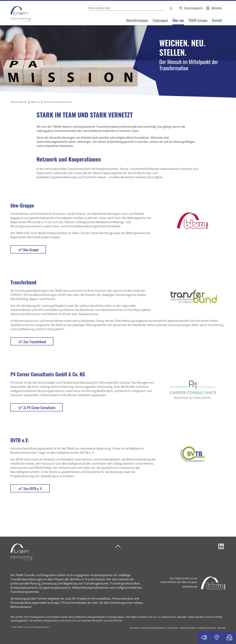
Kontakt (217, 20)
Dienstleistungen (137, 20)
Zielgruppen (160, 20)
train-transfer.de (18, 102)
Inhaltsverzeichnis (207, 628)
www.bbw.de (190, 586)
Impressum (173, 628)
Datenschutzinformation (153, 628)
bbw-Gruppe (31, 250)
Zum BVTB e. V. (33, 489)
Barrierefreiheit (188, 628)
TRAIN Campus (198, 20)
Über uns (178, 20)
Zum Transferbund (35, 342)
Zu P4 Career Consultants (39, 408)
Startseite (134, 628)
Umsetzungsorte (194, 8)
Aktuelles (217, 8)
